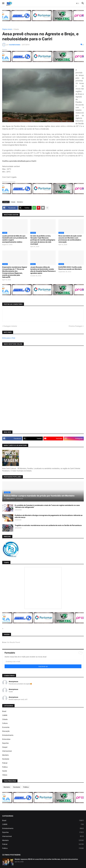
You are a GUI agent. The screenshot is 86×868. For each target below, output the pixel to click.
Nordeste (6, 759)
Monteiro (20, 202)
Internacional (7, 751)
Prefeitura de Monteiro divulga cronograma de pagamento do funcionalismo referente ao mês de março (49, 516)
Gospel (5, 747)
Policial (5, 763)
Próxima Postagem (76, 326)
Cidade (16, 29)
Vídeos (5, 775)
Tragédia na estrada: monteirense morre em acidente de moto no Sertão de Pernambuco (48, 525)
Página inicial (7, 29)
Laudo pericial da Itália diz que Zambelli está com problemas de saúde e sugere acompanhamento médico (15, 239)
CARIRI (5, 715)
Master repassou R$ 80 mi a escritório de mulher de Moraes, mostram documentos (46, 859)
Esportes (5, 743)
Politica (5, 767)
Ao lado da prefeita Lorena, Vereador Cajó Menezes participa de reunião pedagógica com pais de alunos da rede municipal (43, 240)
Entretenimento (8, 735)
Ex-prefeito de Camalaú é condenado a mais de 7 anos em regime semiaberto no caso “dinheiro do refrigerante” (47, 506)
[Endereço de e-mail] (43, 661)
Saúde (5, 771)
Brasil (4, 711)
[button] (3, 3)
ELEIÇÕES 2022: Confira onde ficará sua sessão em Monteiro (70, 268)
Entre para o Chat (9, 338)
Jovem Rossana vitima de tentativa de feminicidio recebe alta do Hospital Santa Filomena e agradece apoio (43, 270)
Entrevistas (6, 739)
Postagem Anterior (10, 326)
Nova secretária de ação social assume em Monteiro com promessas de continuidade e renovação (70, 239)
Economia (6, 727)
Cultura (5, 723)
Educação (6, 731)
